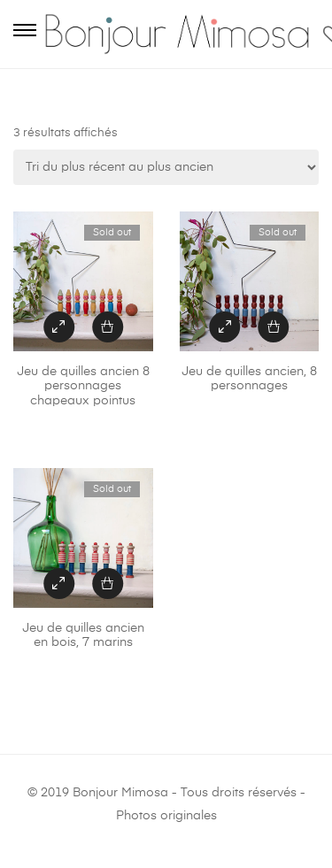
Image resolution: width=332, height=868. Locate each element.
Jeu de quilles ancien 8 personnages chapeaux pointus (83, 387)
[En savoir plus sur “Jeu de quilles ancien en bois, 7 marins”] (108, 584)
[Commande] (166, 167)
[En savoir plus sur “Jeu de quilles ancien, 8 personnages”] (273, 327)
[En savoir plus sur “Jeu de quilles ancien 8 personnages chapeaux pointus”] (108, 327)
